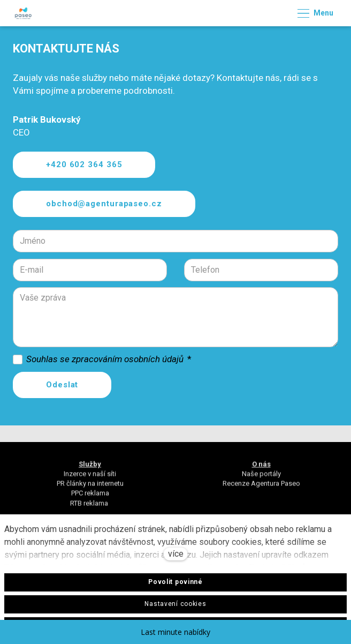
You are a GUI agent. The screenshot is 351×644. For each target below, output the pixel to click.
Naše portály (261, 478)
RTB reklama (90, 507)
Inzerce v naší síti (90, 478)
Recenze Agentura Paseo (261, 488)
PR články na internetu (90, 488)
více (176, 554)
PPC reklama (90, 497)
